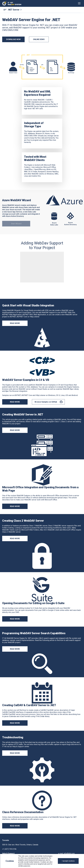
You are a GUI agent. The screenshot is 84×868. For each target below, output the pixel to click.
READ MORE (15, 402)
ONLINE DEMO (39, 39)
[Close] (68, 861)
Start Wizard (16, 224)
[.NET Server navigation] (42, 10)
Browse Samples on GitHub (46, 402)
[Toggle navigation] (79, 3)
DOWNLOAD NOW (13, 39)
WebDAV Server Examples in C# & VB (26, 380)
